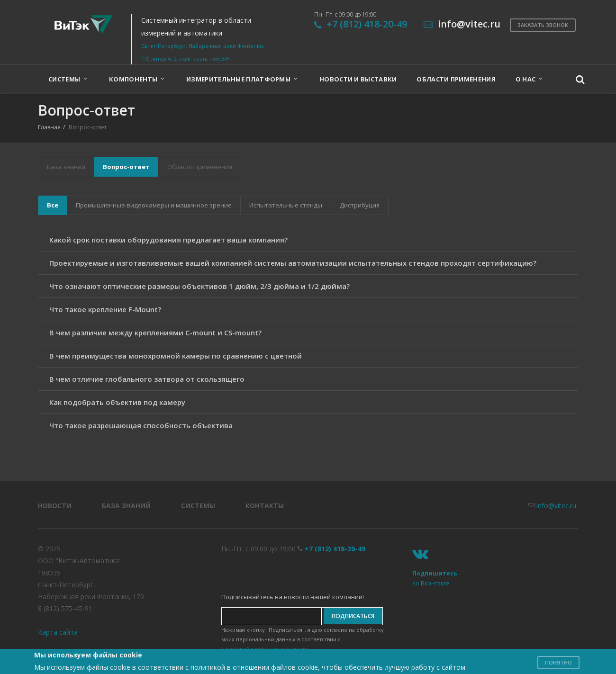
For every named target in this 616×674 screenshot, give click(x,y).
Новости (55, 506)
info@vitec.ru (556, 506)
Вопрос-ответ (126, 167)
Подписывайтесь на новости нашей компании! (293, 597)
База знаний (66, 167)
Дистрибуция (360, 205)
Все (53, 205)
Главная (49, 127)
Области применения (200, 167)
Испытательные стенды (286, 205)
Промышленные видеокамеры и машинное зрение (154, 205)
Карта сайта (58, 632)
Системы (198, 506)
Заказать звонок (543, 25)
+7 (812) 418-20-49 (367, 24)
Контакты (265, 506)
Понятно (558, 662)
